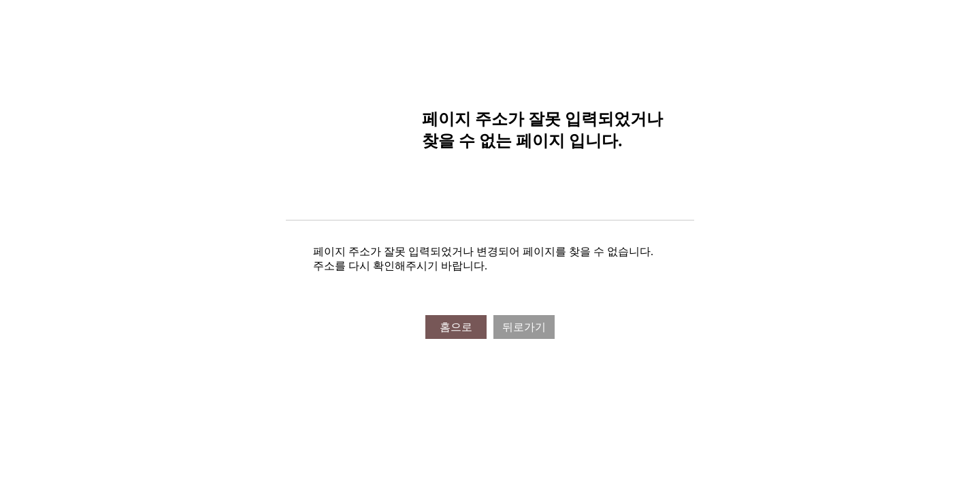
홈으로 (456, 327)
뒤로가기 (524, 327)
